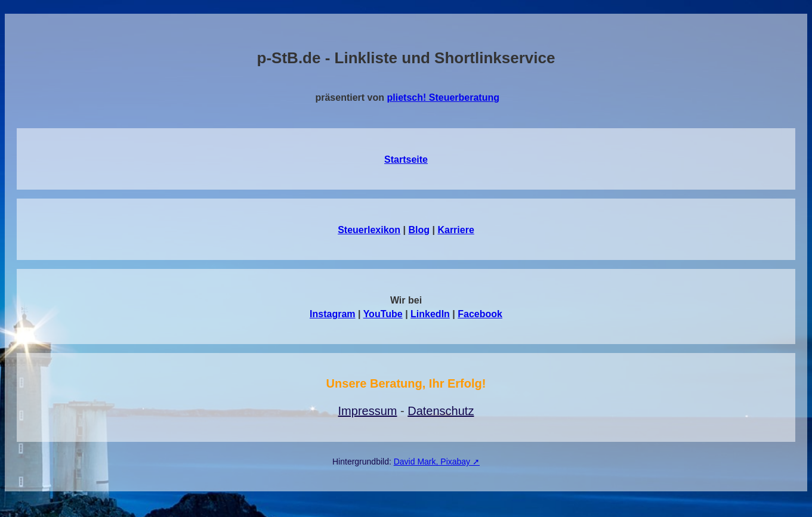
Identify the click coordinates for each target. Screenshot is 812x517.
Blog (419, 230)
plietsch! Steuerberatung (443, 97)
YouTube (383, 314)
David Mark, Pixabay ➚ (437, 462)
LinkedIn (430, 314)
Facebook (480, 314)
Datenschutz (441, 411)
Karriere (456, 230)
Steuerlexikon (369, 230)
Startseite (406, 160)
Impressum (368, 411)
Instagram (332, 314)
